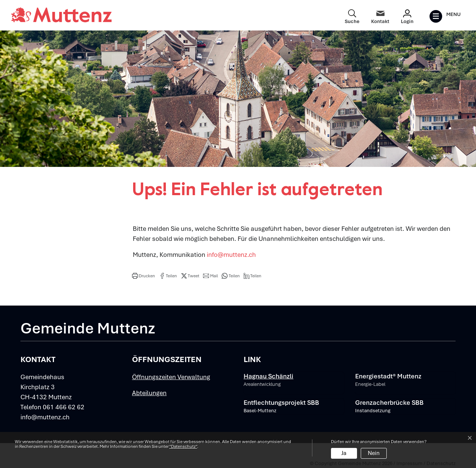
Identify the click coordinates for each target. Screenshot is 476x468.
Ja (344, 453)
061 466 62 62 (64, 407)
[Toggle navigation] (445, 16)
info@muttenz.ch (231, 255)
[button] (144, 276)
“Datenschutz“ (183, 446)
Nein (374, 453)
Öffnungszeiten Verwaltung (171, 377)
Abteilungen (149, 393)
